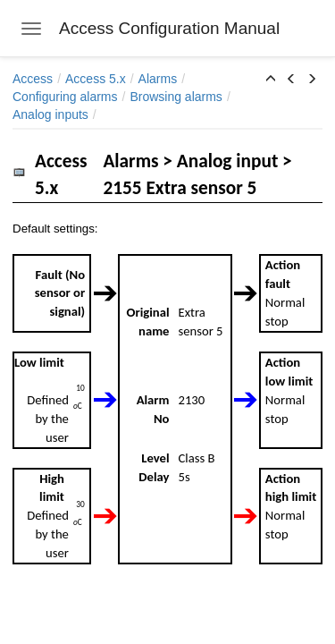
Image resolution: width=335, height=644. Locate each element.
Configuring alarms (65, 97)
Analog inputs (50, 114)
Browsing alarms (176, 97)
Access (33, 79)
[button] (271, 80)
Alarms (158, 79)
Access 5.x (96, 79)
